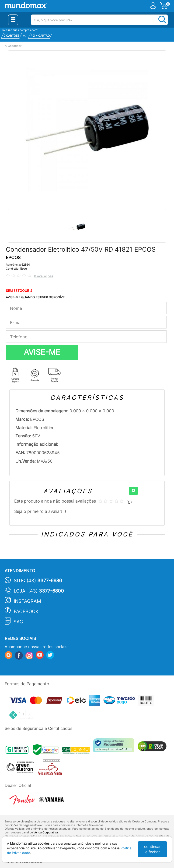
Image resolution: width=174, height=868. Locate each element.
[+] (133, 491)
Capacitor (15, 46)
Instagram (27, 601)
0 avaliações (44, 276)
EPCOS (13, 258)
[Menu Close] (13, 20)
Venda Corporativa (46, 832)
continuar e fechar (152, 849)
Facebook (26, 611)
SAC (18, 622)
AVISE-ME (42, 352)
